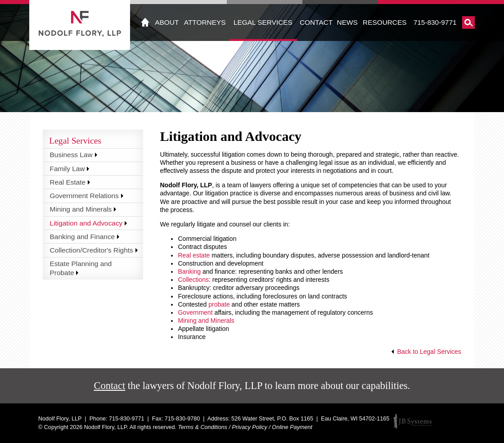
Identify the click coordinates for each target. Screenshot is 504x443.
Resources (385, 22)
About (167, 22)
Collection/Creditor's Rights (92, 250)
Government (196, 312)
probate (219, 304)
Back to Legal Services (429, 352)
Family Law (67, 169)
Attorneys (205, 22)
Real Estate (68, 182)
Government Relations (84, 196)
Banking (189, 271)
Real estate (194, 255)
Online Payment (292, 427)
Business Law (71, 155)
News (347, 22)
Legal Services (263, 22)
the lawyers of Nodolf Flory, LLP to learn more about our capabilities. (252, 386)
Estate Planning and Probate (81, 268)
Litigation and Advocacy (86, 223)
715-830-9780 (182, 419)
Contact (316, 22)
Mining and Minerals (206, 321)
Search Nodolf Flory (468, 23)
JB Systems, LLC (412, 421)
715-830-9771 (435, 22)
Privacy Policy (249, 427)
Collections (193, 280)
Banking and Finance (83, 237)
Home (145, 23)
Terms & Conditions (203, 427)
